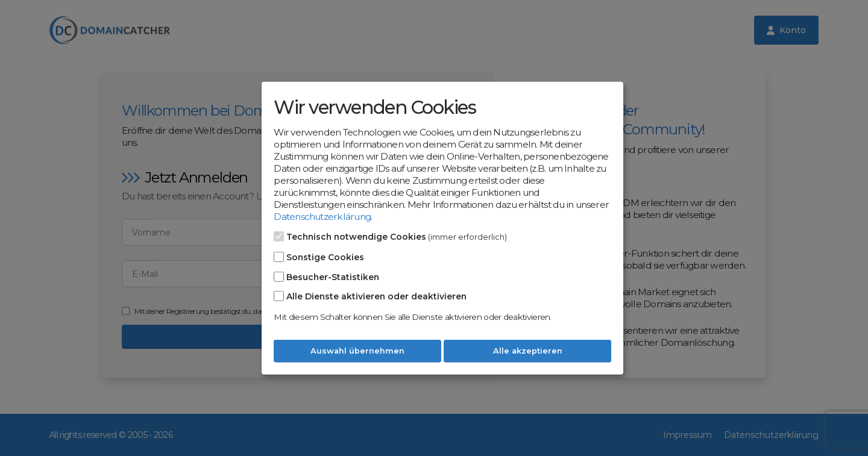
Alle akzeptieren (528, 351)
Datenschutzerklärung (322, 217)
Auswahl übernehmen (357, 351)
